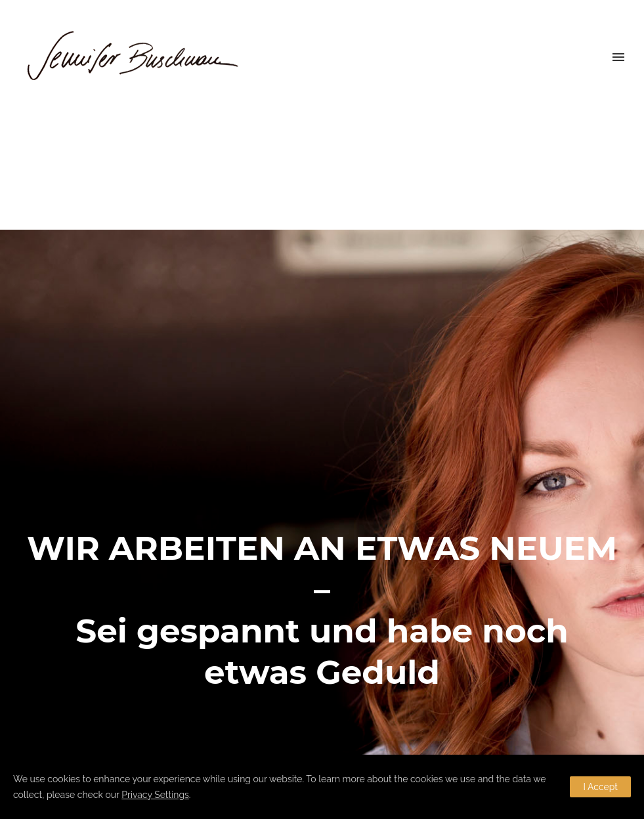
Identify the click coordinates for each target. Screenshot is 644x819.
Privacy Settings (155, 795)
